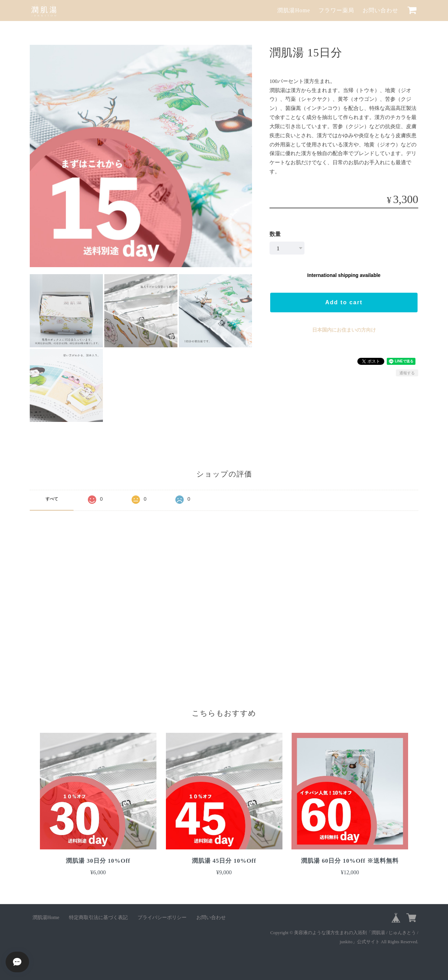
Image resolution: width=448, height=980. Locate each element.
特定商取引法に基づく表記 (98, 918)
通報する (407, 373)
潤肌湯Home (294, 10)
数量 (275, 234)
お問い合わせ (380, 10)
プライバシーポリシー (162, 918)
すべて (52, 499)
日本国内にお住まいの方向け (344, 330)
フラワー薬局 (336, 10)
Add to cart (344, 302)
